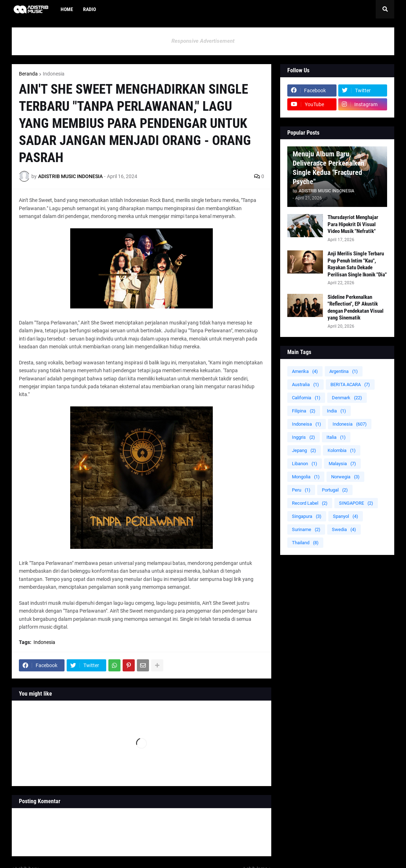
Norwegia (345, 477)
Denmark (347, 398)
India (336, 411)
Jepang (304, 450)
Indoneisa (307, 424)
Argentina (344, 371)
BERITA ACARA (350, 384)
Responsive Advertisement (203, 41)
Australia (305, 384)
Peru (301, 490)
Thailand (305, 543)
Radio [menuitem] (89, 9)
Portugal (335, 490)
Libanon (305, 464)
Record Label (310, 503)
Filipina (304, 411)
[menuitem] (106, 9)
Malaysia (342, 464)
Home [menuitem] (67, 9)
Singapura (307, 516)
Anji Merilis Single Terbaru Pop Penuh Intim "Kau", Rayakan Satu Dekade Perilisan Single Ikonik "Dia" (357, 264)
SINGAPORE (356, 503)
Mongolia (306, 477)
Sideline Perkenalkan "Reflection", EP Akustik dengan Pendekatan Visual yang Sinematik (356, 308)
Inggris (304, 437)
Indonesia (54, 74)
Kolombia (342, 450)
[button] (385, 9)
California (306, 398)
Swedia (344, 529)
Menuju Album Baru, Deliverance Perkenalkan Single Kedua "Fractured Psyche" (328, 168)
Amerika (305, 371)
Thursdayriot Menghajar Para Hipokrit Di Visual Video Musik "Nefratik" (353, 224)
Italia (336, 437)
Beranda (28, 74)
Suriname (306, 529)
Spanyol (346, 516)
